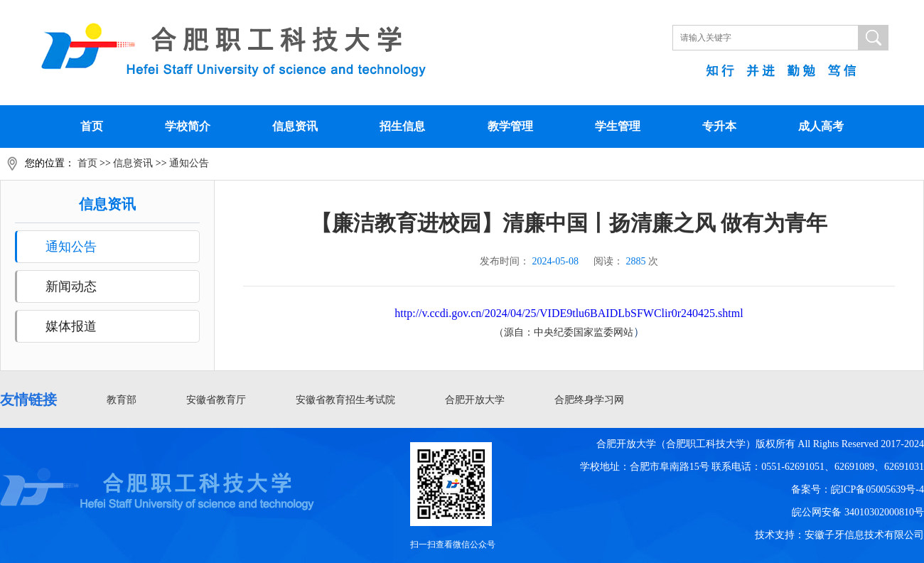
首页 (92, 126)
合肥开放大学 (475, 400)
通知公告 (189, 163)
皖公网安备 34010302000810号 (858, 512)
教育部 (122, 400)
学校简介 (188, 126)
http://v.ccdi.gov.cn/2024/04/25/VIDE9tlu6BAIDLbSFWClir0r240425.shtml (569, 313)
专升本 (719, 126)
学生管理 (618, 126)
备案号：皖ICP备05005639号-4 (858, 489)
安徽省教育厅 (216, 400)
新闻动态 (71, 286)
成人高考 (821, 126)
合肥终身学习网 (589, 400)
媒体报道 (71, 326)
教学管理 (510, 126)
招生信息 (402, 126)
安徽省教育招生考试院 (345, 400)
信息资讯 (295, 126)
